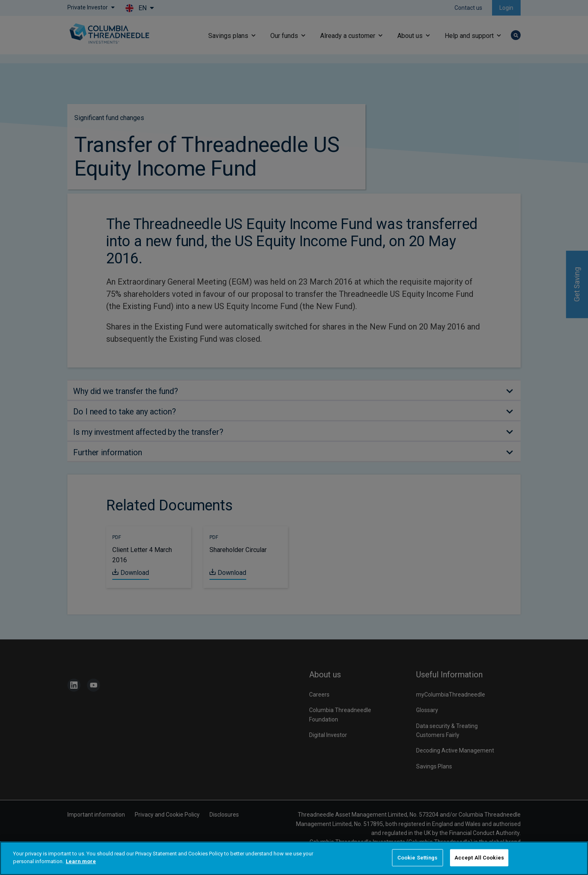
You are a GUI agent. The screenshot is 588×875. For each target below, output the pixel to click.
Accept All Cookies (479, 858)
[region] (294, 858)
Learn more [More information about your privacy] (81, 861)
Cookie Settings (418, 858)
